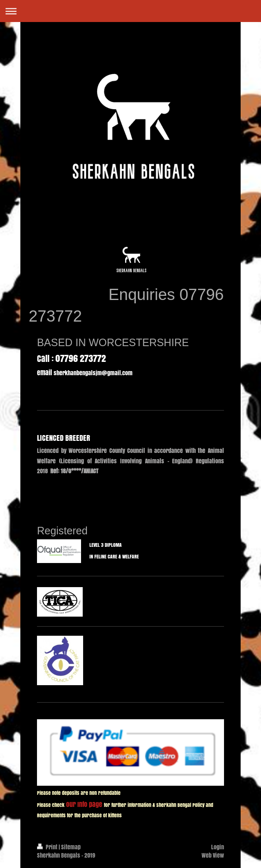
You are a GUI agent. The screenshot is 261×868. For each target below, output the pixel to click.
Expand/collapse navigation (130, 11)
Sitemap (71, 847)
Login (218, 847)
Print (48, 847)
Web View (213, 855)
